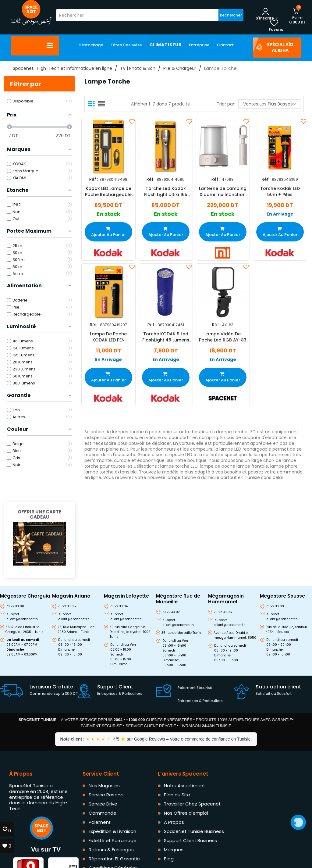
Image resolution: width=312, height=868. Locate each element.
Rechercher (231, 15)
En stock (108, 214)
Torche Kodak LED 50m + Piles (280, 191)
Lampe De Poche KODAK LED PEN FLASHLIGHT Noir (108, 337)
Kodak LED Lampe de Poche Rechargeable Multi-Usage (108, 191)
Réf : (94, 179)
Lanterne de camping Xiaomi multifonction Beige (223, 191)
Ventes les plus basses (269, 104)
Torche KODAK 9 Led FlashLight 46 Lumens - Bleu (165, 337)
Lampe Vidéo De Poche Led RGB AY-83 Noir (223, 337)
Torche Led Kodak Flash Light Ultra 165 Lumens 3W (165, 191)
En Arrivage (280, 214)
